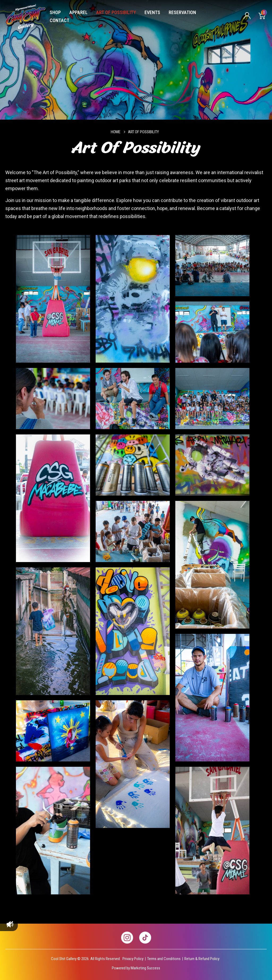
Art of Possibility (116, 12)
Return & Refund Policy (202, 959)
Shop (55, 12)
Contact (59, 20)
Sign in (247, 16)
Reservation (182, 12)
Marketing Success (145, 968)
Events (152, 12)
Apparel (78, 12)
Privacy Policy (133, 959)
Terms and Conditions (164, 959)
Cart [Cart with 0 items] (263, 14)
